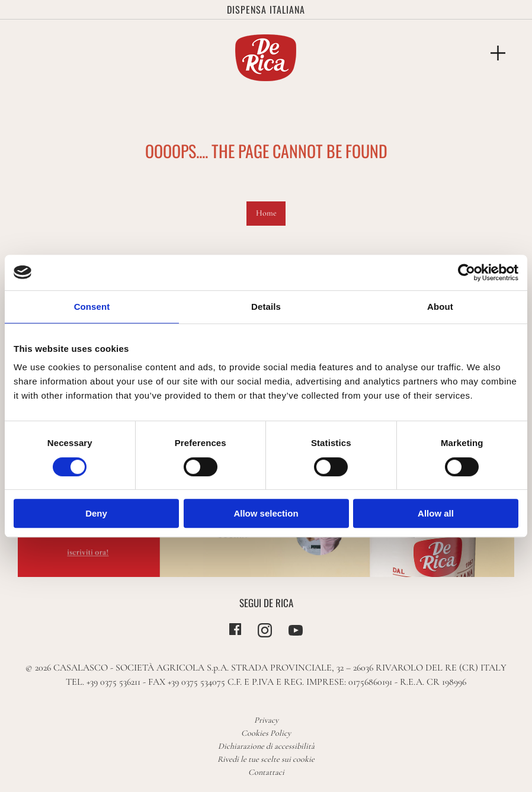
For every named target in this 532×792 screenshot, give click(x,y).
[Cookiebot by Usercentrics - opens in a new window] (467, 272)
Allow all (436, 513)
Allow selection (266, 513)
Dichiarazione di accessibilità (266, 746)
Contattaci (266, 772)
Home (266, 213)
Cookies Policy (266, 733)
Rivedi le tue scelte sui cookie (266, 759)
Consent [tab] (92, 307)
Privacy (266, 720)
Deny (96, 513)
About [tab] (440, 307)
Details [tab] (266, 307)
